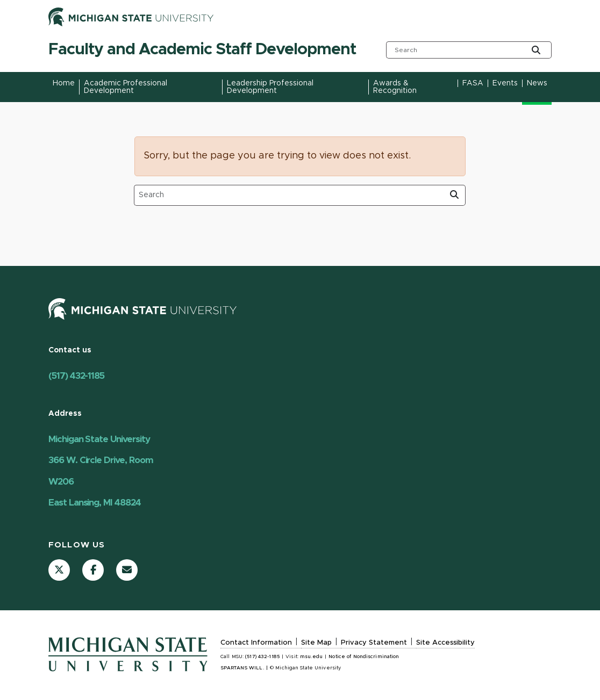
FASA (473, 83)
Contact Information (256, 643)
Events (505, 83)
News (537, 83)
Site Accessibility (445, 643)
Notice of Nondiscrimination (364, 657)
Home (64, 83)
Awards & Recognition (395, 87)
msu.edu (311, 657)
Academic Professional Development (126, 87)
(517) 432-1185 (76, 376)
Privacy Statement (374, 643)
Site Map (316, 643)
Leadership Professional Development (270, 87)
